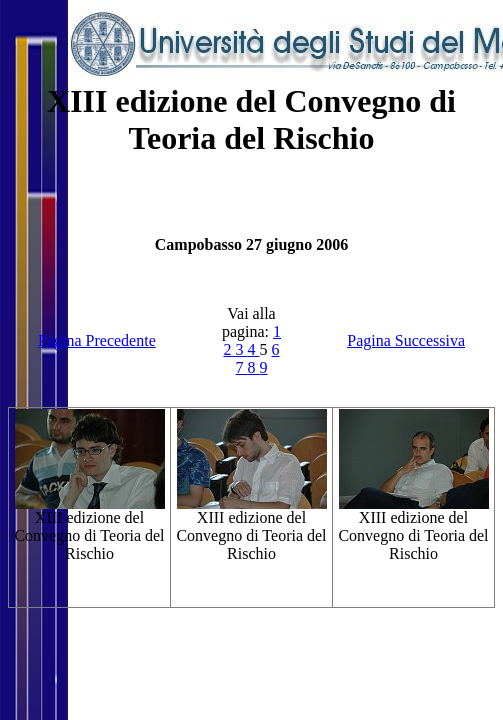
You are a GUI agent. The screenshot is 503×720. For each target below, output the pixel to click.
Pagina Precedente (97, 340)
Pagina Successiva (406, 340)
